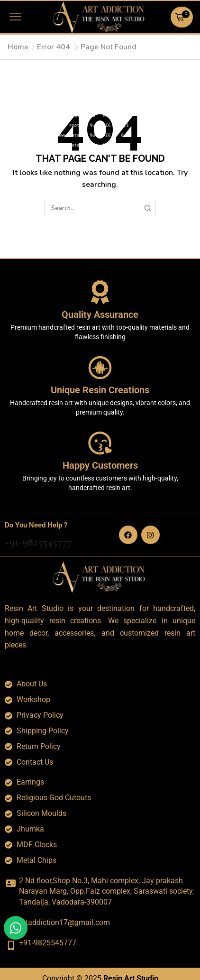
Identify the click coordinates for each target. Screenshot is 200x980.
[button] (15, 17)
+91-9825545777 (38, 542)
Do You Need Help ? (36, 525)
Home (18, 47)
